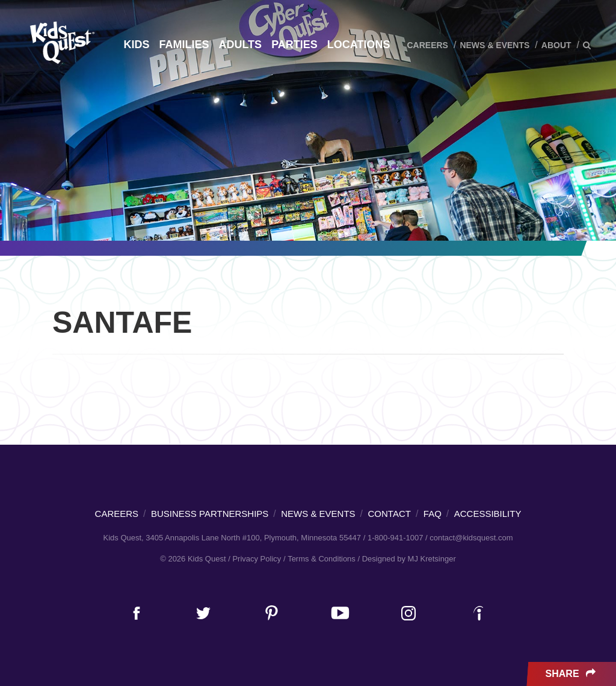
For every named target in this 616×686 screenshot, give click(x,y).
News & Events (494, 45)
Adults (240, 45)
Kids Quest (60, 42)
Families (184, 45)
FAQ (433, 514)
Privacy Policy (257, 559)
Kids (136, 45)
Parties (294, 45)
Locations (359, 45)
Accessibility (488, 514)
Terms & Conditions (322, 559)
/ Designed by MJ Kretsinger (406, 559)
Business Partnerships (210, 514)
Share (572, 674)
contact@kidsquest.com (471, 538)
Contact (390, 514)
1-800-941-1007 (396, 538)
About (556, 45)
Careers (427, 45)
